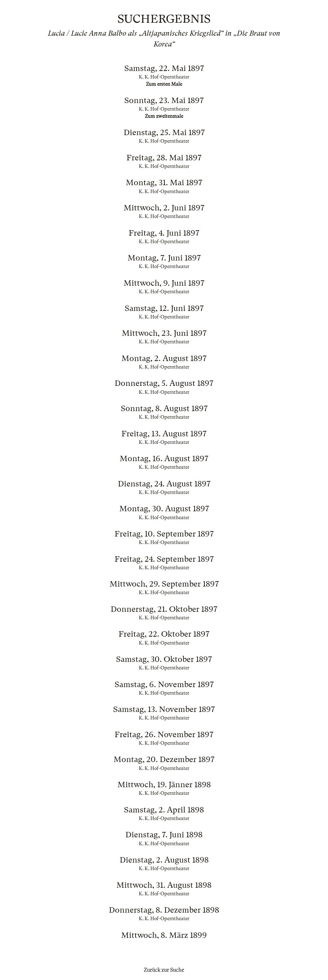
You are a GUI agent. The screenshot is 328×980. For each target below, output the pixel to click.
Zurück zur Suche (164, 970)
